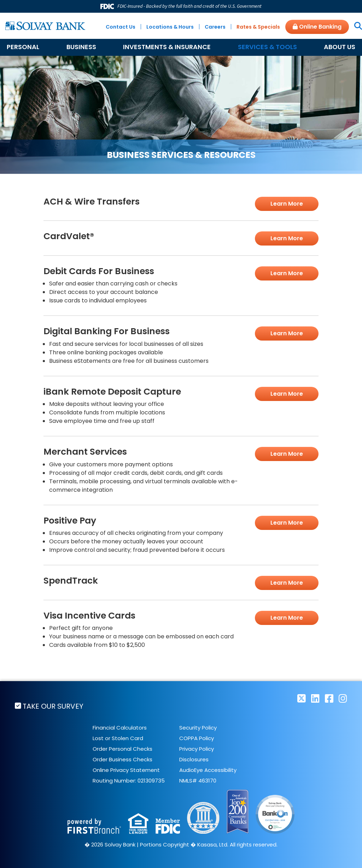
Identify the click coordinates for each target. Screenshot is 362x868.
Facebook (329, 698)
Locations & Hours (170, 27)
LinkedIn (315, 698)
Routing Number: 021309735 (129, 780)
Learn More (287, 204)
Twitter (302, 698)
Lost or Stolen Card (118, 738)
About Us (340, 47)
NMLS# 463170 (198, 780)
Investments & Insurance (167, 47)
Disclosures (194, 759)
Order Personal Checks (122, 748)
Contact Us (121, 27)
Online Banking (317, 27)
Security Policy (198, 727)
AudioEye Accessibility (208, 770)
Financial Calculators (120, 727)
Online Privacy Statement (126, 770)
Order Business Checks (122, 759)
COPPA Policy (197, 738)
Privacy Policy (197, 748)
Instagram (343, 698)
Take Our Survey (53, 706)
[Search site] (355, 26)
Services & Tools (267, 47)
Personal (23, 47)
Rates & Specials (258, 27)
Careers (215, 27)
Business (81, 47)
